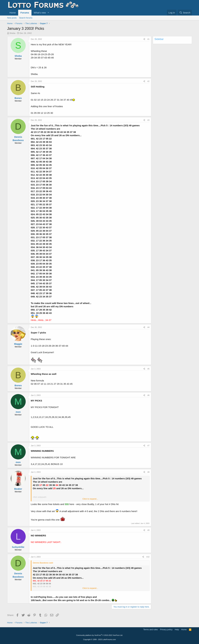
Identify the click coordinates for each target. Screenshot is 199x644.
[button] (48, 13)
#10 (148, 557)
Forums (25, 13)
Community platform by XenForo (100, 635)
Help (177, 630)
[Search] (185, 13)
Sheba (12, 33)
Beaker (18, 489)
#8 (148, 472)
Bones (18, 98)
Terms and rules (150, 630)
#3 (148, 120)
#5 (148, 369)
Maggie (18, 344)
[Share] (144, 39)
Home (13, 13)
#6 (148, 395)
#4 (148, 327)
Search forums (26, 18)
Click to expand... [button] (90, 499)
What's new (40, 13)
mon (18, 412)
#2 (148, 81)
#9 (148, 530)
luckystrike (18, 547)
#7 (148, 446)
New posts (12, 18)
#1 (148, 39)
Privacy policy (166, 630)
